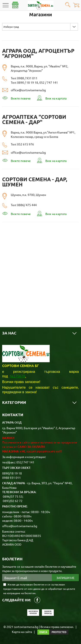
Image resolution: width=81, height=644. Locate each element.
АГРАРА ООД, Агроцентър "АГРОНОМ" (38, 53)
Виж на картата (52, 98)
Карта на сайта (22, 632)
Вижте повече (16, 98)
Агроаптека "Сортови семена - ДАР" (34, 119)
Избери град (11, 27)
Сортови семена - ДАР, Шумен (35, 182)
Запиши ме (65, 578)
